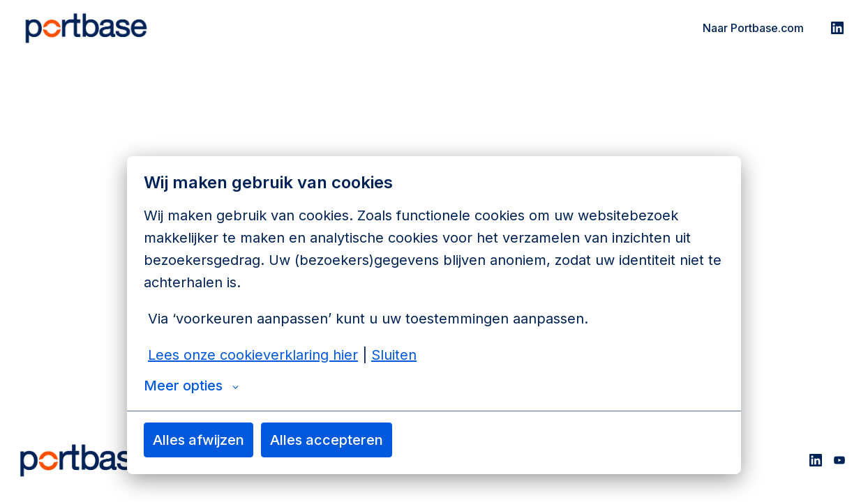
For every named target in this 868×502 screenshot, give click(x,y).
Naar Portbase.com (753, 28)
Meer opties (191, 386)
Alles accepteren (327, 440)
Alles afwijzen (199, 440)
